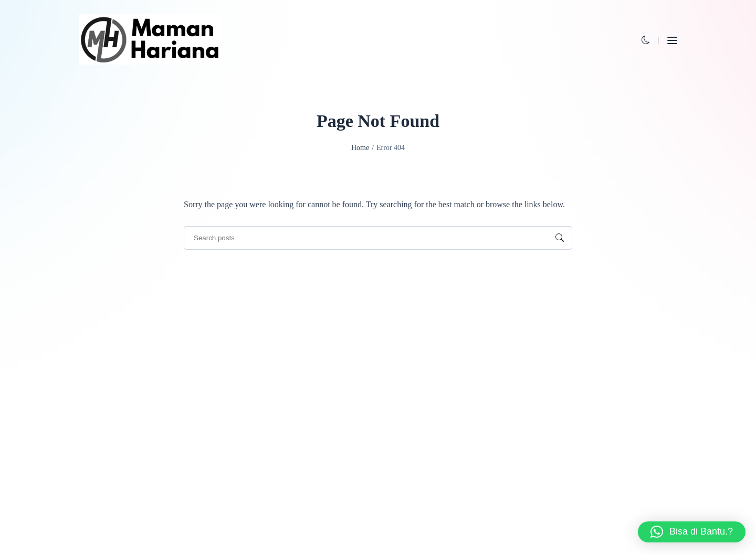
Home (360, 148)
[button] (646, 40)
